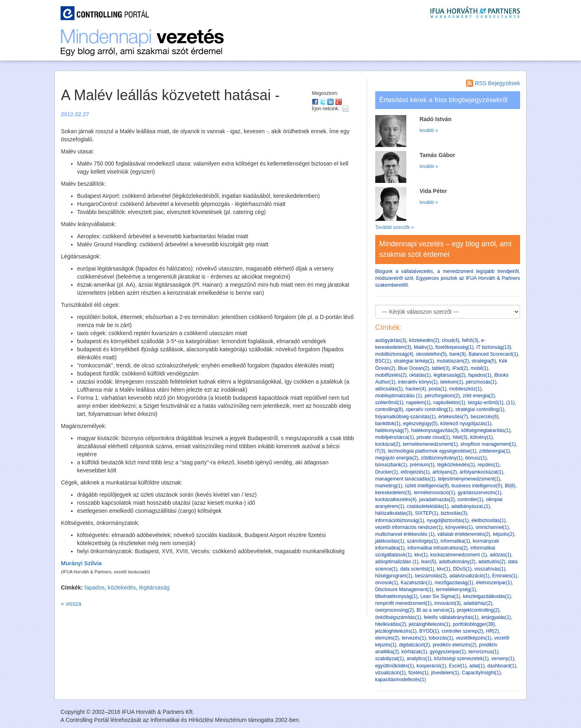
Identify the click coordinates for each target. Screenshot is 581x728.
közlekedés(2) (424, 340)
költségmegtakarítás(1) (486, 430)
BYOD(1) (429, 631)
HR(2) (492, 631)
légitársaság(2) (449, 375)
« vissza (71, 604)
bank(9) (458, 354)
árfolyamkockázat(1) (481, 472)
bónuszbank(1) (391, 465)
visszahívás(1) (490, 569)
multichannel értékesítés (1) (405, 534)
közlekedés (122, 587)
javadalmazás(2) (437, 499)
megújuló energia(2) (397, 458)
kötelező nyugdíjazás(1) (466, 424)
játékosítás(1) (390, 541)
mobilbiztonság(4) (394, 354)
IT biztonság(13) (494, 347)
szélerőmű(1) (389, 403)
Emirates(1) (505, 576)
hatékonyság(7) (392, 430)
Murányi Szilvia (81, 563)
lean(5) (429, 562)
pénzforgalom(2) (442, 396)
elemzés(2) (387, 638)
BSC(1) (383, 361)
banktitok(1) (388, 424)
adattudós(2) (492, 562)
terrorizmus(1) (484, 652)
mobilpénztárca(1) (395, 437)
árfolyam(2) (445, 472)
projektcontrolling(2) (478, 610)
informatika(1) (455, 541)
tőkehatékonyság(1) (396, 596)
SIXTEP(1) (426, 513)
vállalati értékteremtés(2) (464, 534)
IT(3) (380, 451)
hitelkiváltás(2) (391, 624)
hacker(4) (416, 389)
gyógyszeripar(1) (448, 652)
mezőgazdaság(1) (454, 583)
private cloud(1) (433, 437)
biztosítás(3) (454, 513)
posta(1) (437, 389)
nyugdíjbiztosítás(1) (448, 520)
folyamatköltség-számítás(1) (405, 417)
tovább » (429, 130)
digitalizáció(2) (415, 645)
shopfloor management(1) (488, 444)
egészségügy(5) (420, 424)
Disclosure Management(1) (404, 590)
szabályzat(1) (390, 659)
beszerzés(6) (484, 417)
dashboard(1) (502, 666)
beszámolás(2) (431, 576)
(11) (511, 403)
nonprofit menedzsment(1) (403, 603)
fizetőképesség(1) (455, 347)
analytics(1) (419, 659)
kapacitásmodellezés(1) (401, 680)
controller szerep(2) (462, 631)
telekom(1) (452, 382)
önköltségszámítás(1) (398, 617)
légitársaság (155, 587)
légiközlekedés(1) (456, 465)
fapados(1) (480, 375)
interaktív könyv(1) (418, 382)
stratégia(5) (484, 361)
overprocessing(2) (395, 610)
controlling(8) (389, 409)
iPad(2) (460, 368)
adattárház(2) (478, 603)
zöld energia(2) (479, 396)
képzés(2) (504, 534)
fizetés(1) (418, 673)
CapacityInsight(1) (481, 673)
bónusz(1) (476, 458)
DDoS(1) (462, 569)
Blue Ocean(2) (413, 368)
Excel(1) (458, 666)
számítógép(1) (422, 541)
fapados (94, 587)
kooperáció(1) (431, 666)
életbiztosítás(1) (488, 520)
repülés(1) (489, 465)
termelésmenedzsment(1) (430, 444)
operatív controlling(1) (429, 409)
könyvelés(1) (459, 527)
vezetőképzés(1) (474, 638)
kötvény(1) (481, 437)
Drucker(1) (387, 472)
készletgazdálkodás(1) (487, 596)
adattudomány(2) (457, 562)
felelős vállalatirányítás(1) (451, 617)
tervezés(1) (414, 638)
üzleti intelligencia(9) (427, 486)
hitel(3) (460, 437)
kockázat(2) (388, 444)
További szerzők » (395, 227)
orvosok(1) (387, 583)
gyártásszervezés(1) (479, 493)
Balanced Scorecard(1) (493, 354)
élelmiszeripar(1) (494, 583)
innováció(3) (447, 603)
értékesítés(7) (453, 417)
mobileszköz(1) (465, 389)
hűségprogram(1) (394, 576)
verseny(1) (503, 659)
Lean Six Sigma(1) (440, 596)
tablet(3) (441, 368)
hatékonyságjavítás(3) (435, 430)
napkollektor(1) (449, 403)
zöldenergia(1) (494, 451)
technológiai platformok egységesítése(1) (432, 451)
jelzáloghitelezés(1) (429, 624)
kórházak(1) (414, 652)
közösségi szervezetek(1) (461, 659)
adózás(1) (501, 555)
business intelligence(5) (477, 486)
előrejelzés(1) (415, 472)
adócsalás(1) (389, 389)
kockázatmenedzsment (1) (459, 555)
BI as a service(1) (435, 610)
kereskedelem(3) (393, 493)
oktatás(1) (420, 375)
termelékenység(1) (456, 590)
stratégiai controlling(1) (480, 409)
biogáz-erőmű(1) (486, 403)
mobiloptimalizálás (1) (399, 396)
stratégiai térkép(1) (414, 361)
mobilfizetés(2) (391, 375)
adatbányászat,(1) (470, 506)
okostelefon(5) (431, 354)
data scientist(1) (417, 569)
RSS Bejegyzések (493, 83)
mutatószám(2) (453, 361)
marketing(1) (389, 486)
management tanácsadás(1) (405, 479)
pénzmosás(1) (481, 382)
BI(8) (510, 486)
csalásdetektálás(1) (427, 506)
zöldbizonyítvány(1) (442, 458)
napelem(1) (418, 403)
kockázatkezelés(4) (396, 499)
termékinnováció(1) (435, 493)
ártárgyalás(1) (496, 617)
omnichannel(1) (492, 527)
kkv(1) (421, 555)
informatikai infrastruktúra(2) (438, 548)
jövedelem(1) (445, 673)
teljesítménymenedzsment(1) (469, 479)
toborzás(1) (441, 638)
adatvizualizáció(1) (469, 576)
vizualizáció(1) (391, 673)
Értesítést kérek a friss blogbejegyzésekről (443, 100)
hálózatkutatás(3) (394, 513)
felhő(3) (470, 340)
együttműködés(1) (395, 666)
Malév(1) (423, 347)
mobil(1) (479, 368)
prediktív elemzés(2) (454, 645)
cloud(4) (450, 340)
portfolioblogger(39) (474, 624)
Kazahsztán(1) (416, 583)
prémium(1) (422, 465)
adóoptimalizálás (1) (397, 562)
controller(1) (470, 499)
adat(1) (477, 666)
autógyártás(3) (391, 340)
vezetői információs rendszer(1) (409, 527)
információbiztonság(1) (400, 520)
